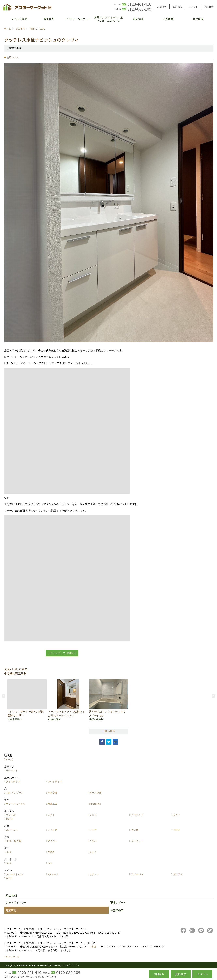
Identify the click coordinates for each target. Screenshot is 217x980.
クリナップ (137, 815)
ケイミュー (137, 841)
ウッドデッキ (55, 782)
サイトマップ (13, 957)
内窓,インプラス (15, 793)
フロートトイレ (14, 874)
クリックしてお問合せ (63, 653)
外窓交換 (52, 793)
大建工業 (52, 804)
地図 (93, 947)
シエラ (93, 815)
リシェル (11, 815)
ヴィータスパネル (16, 804)
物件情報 (209, 7)
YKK (50, 863)
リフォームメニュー (79, 19)
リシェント (12, 770)
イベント (193, 7)
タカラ (177, 815)
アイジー (52, 841)
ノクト (51, 815)
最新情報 (138, 19)
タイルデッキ (13, 782)
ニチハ (93, 841)
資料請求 (177, 7)
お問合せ (162, 7)
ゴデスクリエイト (71, 965)
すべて (9, 759)
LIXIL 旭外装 (13, 841)
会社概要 (168, 19)
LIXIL (9, 852)
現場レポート (118, 902)
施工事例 (49, 19)
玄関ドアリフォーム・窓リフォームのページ (108, 19)
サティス (94, 874)
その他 (135, 830)
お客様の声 (117, 910)
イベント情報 (19, 19)
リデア (93, 830)
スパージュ (12, 830)
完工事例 (11, 910)
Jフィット (53, 874)
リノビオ (52, 830)
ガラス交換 (95, 793)
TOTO (9, 819)
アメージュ (137, 874)
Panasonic (95, 804)
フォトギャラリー (16, 902)
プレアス (178, 874)
